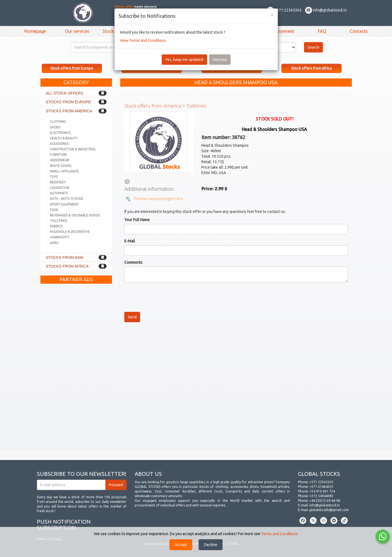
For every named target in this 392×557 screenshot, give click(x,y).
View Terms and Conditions (143, 40)
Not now (220, 60)
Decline (211, 545)
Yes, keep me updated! (184, 60)
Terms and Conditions (280, 534)
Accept (181, 545)
